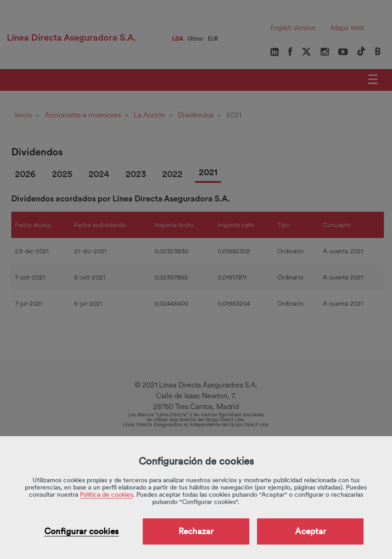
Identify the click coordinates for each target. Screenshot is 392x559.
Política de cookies (106, 494)
